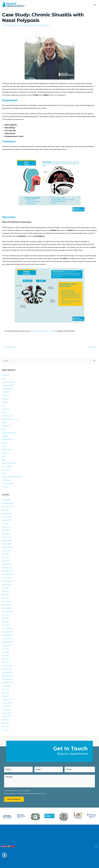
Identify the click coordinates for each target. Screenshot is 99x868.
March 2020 (6, 662)
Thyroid (5, 487)
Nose (19, 25)
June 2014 (6, 730)
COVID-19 (6, 392)
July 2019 (5, 689)
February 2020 (7, 666)
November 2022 (8, 574)
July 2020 (5, 649)
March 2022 (6, 601)
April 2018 (6, 710)
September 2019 (8, 683)
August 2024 (7, 520)
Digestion (5, 402)
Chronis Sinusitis (37, 331)
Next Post (92, 347)
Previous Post (8, 347)
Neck (4, 456)
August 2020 (7, 645)
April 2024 (6, 530)
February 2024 (7, 537)
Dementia (5, 395)
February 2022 (7, 605)
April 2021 (6, 622)
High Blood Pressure (9, 433)
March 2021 (6, 625)
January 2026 (7, 500)
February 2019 (7, 699)
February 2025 (7, 513)
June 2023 (6, 557)
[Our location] (97, 846)
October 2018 (7, 703)
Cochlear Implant (8, 385)
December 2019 (8, 672)
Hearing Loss (6, 426)
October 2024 (7, 517)
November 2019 (8, 676)
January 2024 (7, 540)
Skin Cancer (6, 470)
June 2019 (6, 693)
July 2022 (5, 588)
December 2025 (8, 503)
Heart (4, 429)
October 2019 (7, 679)
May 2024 (6, 527)
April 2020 (6, 659)
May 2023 (6, 561)
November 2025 (8, 507)
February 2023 (7, 568)
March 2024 (6, 534)
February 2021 (7, 628)
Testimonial (6, 480)
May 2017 (6, 723)
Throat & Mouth (8, 483)
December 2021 (8, 612)
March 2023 (6, 564)
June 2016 (6, 727)
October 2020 (7, 639)
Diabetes (5, 399)
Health (4, 423)
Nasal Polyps (49, 331)
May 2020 (6, 656)
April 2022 (6, 598)
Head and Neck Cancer (10, 419)
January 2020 (7, 669)
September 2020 (8, 642)
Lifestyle (5, 443)
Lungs (4, 446)
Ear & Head (6, 409)
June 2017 (6, 720)
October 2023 (7, 544)
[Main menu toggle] (95, 5)
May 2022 (6, 595)
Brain (4, 379)
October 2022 (7, 578)
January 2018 (7, 713)
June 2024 (6, 524)
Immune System (8, 439)
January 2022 (7, 608)
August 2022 (7, 585)
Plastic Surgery (7, 466)
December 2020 (8, 632)
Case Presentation (10, 25)
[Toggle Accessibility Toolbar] (5, 855)
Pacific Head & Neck (29, 25)
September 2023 (8, 547)
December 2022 (8, 571)
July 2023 (5, 554)
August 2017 (7, 716)
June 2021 (6, 615)
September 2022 (8, 581)
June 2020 (6, 652)
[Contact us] (95, 846)
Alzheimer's (6, 375)
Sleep (4, 473)
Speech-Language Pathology (12, 477)
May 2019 (6, 696)
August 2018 (7, 706)
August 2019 (7, 686)
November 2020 (8, 635)
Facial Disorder (7, 416)
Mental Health (7, 450)
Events (4, 412)
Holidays (5, 436)
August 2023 (7, 551)
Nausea (5, 453)
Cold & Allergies (8, 389)
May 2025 (6, 510)
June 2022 (6, 591)
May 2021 (6, 618)
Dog (3, 406)
